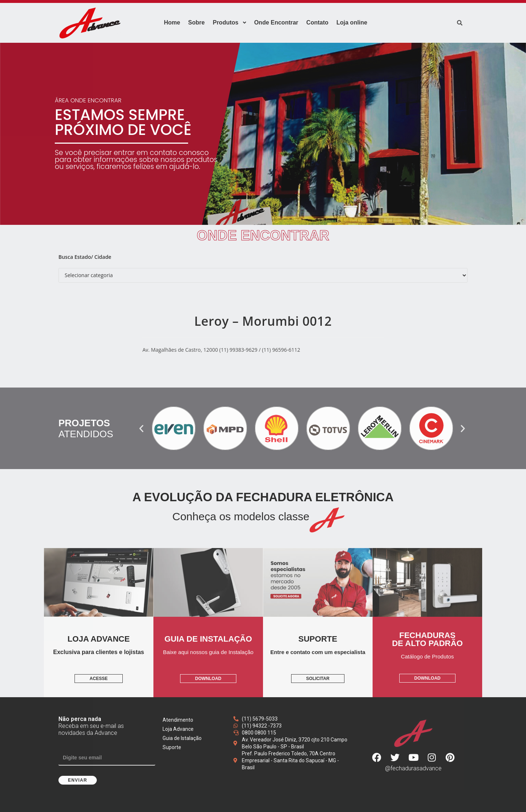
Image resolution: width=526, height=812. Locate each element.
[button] (141, 428)
